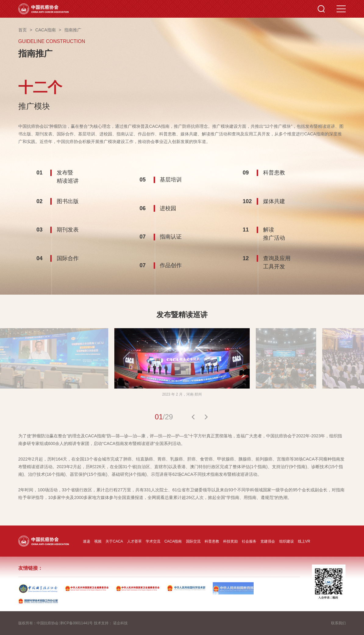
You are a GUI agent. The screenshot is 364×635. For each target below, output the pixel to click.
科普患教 (212, 541)
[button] (193, 417)
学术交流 (153, 541)
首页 (23, 30)
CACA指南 (173, 541)
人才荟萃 (134, 541)
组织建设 (287, 541)
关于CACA (114, 541)
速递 (87, 541)
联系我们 (338, 623)
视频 (98, 541)
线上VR (304, 541)
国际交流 (193, 541)
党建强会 (268, 541)
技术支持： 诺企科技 (111, 623)
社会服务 (249, 541)
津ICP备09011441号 (76, 623)
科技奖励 (230, 541)
